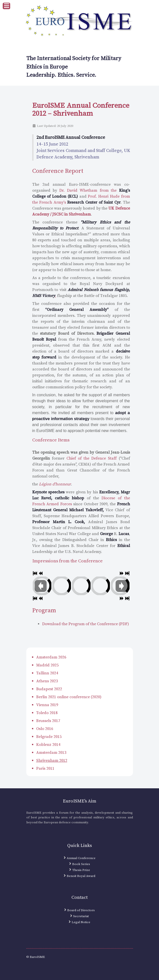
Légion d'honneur (55, 484)
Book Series (81, 864)
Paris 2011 (45, 768)
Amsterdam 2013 (51, 753)
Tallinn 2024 (47, 673)
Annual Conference (81, 858)
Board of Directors (81, 910)
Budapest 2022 (49, 689)
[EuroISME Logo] (80, 21)
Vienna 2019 (47, 705)
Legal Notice (81, 922)
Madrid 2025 (47, 665)
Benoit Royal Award (81, 876)
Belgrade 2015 (49, 737)
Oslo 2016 (45, 729)
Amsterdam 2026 (51, 657)
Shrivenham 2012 (52, 761)
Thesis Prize (81, 870)
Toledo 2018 (47, 713)
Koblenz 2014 (48, 745)
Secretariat (81, 916)
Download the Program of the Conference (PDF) (86, 624)
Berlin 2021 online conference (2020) (69, 697)
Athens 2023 (47, 681)
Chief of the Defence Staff (92, 458)
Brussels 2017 (48, 721)
